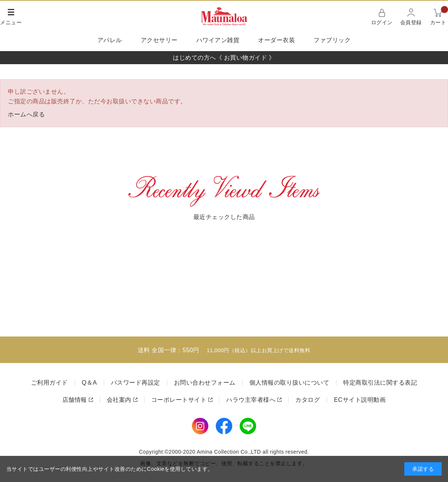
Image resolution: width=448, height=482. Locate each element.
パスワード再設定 (136, 383)
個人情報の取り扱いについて (290, 383)
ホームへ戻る (26, 114)
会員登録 (411, 22)
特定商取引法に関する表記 (380, 383)
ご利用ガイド (49, 383)
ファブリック (332, 40)
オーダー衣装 (276, 40)
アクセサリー (159, 40)
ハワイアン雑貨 (218, 40)
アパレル (110, 40)
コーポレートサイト (179, 400)
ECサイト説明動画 (360, 400)
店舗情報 (75, 400)
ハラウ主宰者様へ (251, 400)
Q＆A (89, 383)
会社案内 (119, 400)
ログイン (382, 22)
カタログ (308, 400)
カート (439, 16)
